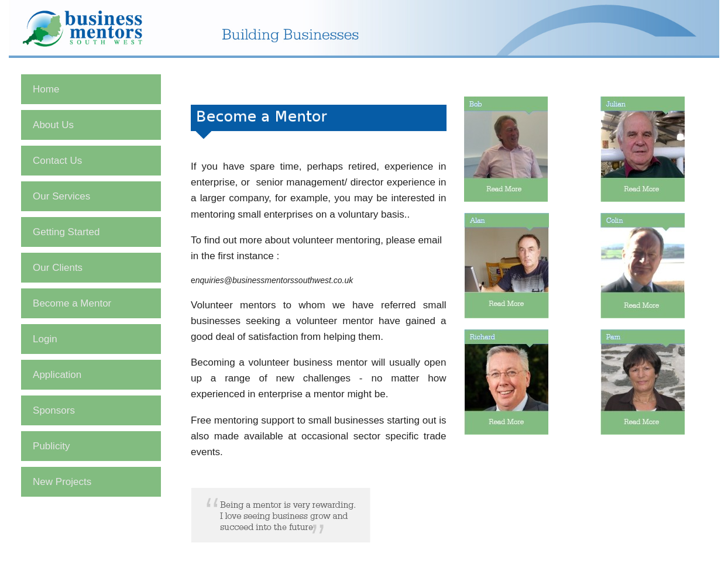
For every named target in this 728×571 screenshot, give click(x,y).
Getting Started (66, 232)
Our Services (61, 196)
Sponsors (54, 410)
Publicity (51, 446)
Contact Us (57, 161)
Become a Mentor (72, 303)
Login (45, 339)
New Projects (62, 482)
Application (57, 375)
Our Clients (58, 268)
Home (46, 89)
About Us (53, 125)
